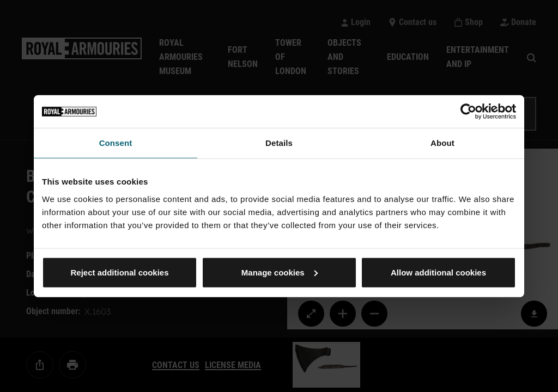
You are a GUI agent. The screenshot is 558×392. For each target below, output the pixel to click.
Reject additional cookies (119, 272)
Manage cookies (280, 272)
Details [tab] (279, 143)
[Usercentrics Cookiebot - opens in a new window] (468, 112)
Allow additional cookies (438, 272)
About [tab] (442, 143)
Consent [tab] (116, 143)
